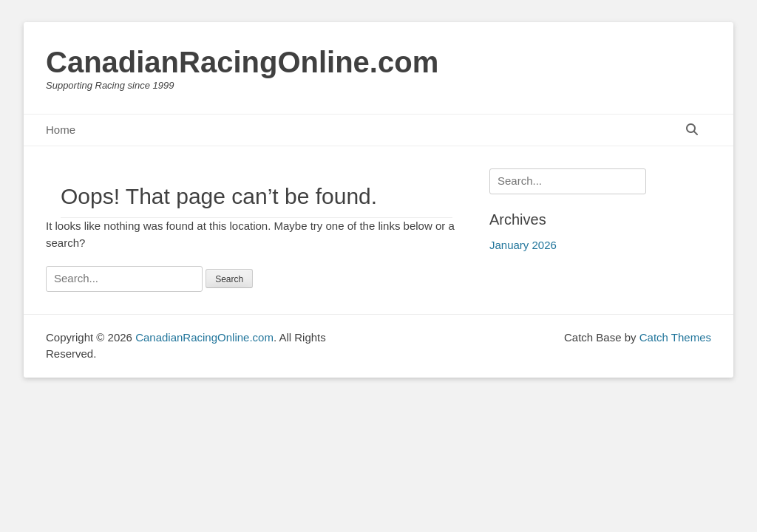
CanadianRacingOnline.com (242, 62)
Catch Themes (675, 337)
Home (61, 130)
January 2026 (523, 245)
